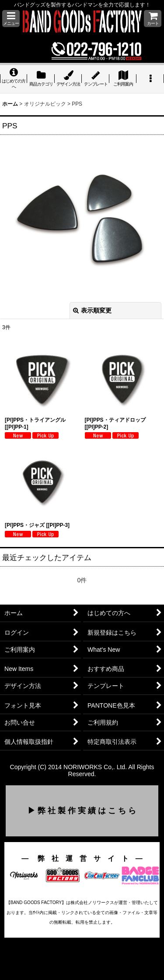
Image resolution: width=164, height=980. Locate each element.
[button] (11, 19)
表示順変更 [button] (92, 310)
